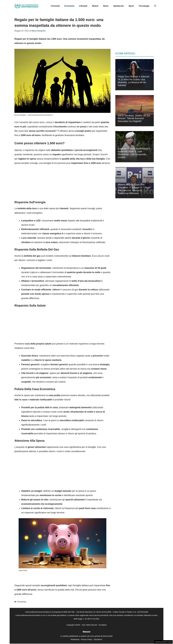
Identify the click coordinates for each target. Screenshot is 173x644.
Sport (131, 6)
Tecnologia (144, 6)
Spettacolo (119, 6)
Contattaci (103, 625)
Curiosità (55, 6)
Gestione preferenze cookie (163, 642)
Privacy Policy (87, 639)
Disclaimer (98, 639)
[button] (155, 6)
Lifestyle (83, 6)
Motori (95, 6)
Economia (69, 6)
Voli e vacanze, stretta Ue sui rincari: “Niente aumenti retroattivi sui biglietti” (134, 118)
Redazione (75, 639)
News (106, 6)
